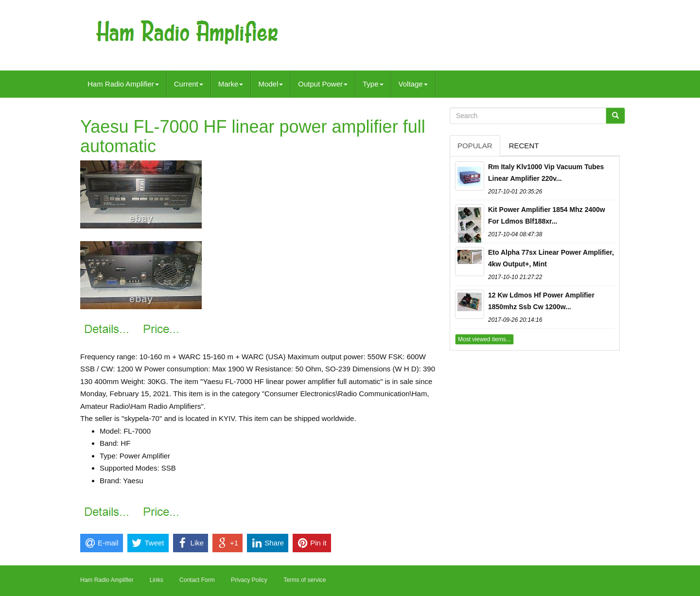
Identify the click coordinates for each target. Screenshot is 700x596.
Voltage (413, 84)
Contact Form (197, 580)
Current (189, 84)
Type (373, 84)
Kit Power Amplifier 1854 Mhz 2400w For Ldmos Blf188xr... (547, 215)
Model (271, 84)
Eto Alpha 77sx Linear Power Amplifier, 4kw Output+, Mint (551, 258)
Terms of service (305, 580)
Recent (524, 146)
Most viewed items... (484, 339)
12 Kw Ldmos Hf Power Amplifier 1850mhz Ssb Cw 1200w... (541, 301)
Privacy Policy (249, 580)
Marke (231, 84)
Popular (475, 146)
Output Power (323, 84)
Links (157, 580)
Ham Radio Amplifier (123, 84)
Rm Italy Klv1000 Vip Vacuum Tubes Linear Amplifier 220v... (546, 173)
